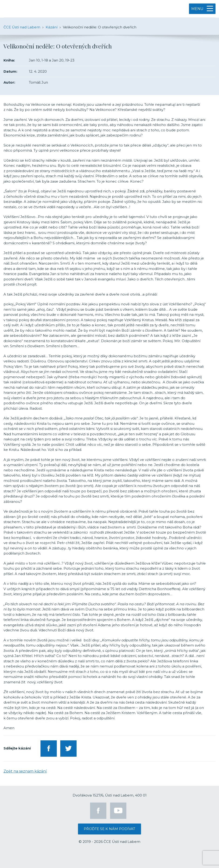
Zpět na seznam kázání (25, 771)
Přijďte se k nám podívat (109, 829)
